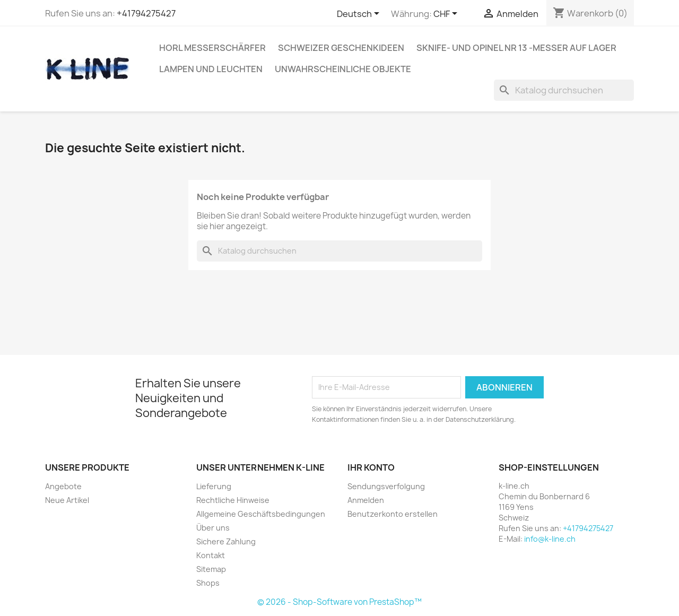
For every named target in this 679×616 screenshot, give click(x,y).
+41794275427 (146, 13)
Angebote (63, 486)
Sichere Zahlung (226, 541)
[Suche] (564, 90)
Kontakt (211, 555)
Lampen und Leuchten (211, 69)
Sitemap (211, 569)
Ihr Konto (371, 467)
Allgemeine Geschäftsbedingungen (261, 514)
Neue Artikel (67, 500)
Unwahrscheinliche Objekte (343, 69)
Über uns (213, 528)
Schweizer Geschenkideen (341, 48)
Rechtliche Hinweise (233, 500)
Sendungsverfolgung (386, 486)
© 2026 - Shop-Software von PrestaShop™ (339, 602)
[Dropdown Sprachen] (360, 14)
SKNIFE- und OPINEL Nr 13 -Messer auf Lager (516, 48)
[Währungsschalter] (447, 14)
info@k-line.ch (550, 539)
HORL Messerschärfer (212, 48)
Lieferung (214, 486)
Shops (208, 583)
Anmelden (366, 500)
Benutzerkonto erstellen (393, 514)
